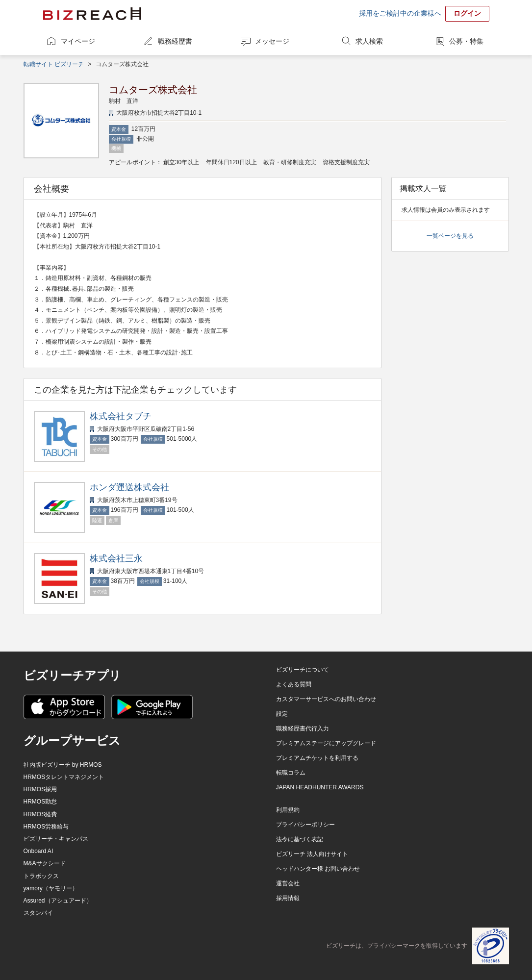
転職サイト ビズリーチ (54, 64)
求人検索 (369, 41)
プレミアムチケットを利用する (317, 758)
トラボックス (41, 876)
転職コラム (291, 773)
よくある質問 (294, 684)
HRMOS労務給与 (46, 827)
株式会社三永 (116, 558)
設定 (282, 714)
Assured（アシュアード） (58, 901)
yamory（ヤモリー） (51, 888)
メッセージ (272, 41)
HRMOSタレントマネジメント (64, 777)
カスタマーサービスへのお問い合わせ (326, 699)
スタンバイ (38, 913)
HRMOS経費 (40, 814)
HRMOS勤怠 (40, 802)
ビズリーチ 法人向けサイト (312, 854)
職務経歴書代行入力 (303, 729)
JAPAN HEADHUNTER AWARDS (320, 787)
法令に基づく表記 (300, 839)
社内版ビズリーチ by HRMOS (63, 765)
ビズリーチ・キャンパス (56, 839)
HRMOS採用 (40, 789)
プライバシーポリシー (305, 825)
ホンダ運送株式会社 (129, 487)
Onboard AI (38, 851)
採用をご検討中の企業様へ (400, 13)
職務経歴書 (175, 41)
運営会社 (288, 883)
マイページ (78, 41)
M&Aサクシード (45, 863)
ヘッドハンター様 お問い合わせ (318, 869)
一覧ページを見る (450, 236)
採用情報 (288, 898)
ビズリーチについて (303, 670)
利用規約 (288, 810)
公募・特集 (466, 41)
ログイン (467, 13)
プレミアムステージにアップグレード (326, 743)
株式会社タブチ (121, 416)
